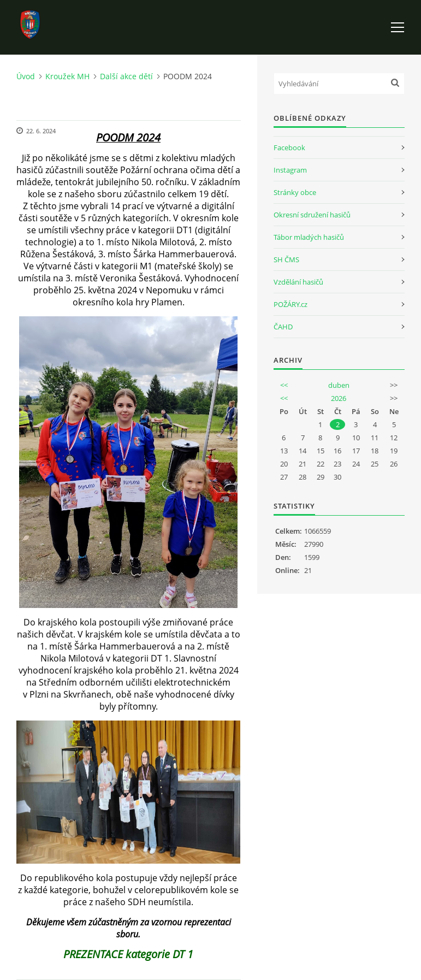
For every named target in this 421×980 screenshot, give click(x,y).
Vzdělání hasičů (298, 282)
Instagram (290, 170)
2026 (339, 398)
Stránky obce (295, 192)
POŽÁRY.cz (290, 304)
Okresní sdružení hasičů (312, 215)
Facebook (289, 147)
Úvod (26, 76)
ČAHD (283, 327)
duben (339, 385)
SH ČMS (286, 259)
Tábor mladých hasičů (309, 237)
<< (284, 385)
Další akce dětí (126, 76)
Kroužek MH (67, 76)
